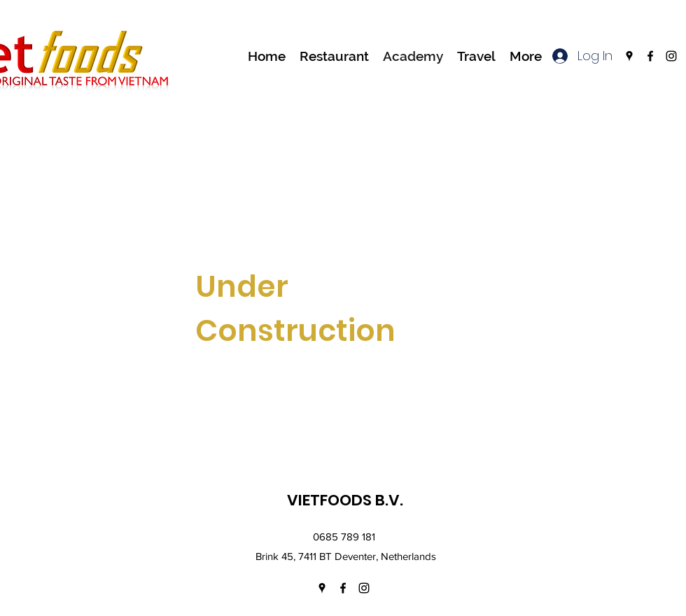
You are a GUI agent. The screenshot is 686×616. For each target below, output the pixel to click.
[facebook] (650, 56)
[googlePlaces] (629, 56)
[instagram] (671, 56)
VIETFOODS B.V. (345, 500)
